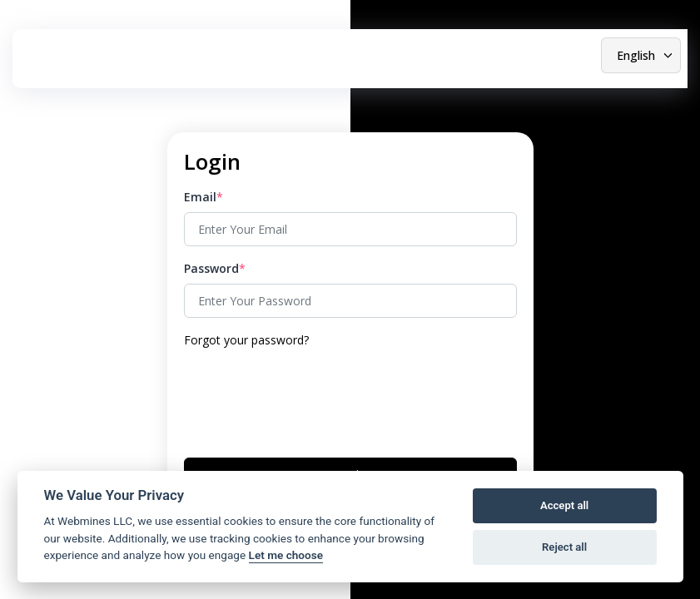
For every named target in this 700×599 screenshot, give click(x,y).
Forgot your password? (246, 340)
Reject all (564, 547)
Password (211, 268)
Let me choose (286, 555)
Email (200, 197)
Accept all (564, 505)
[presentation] (310, 401)
